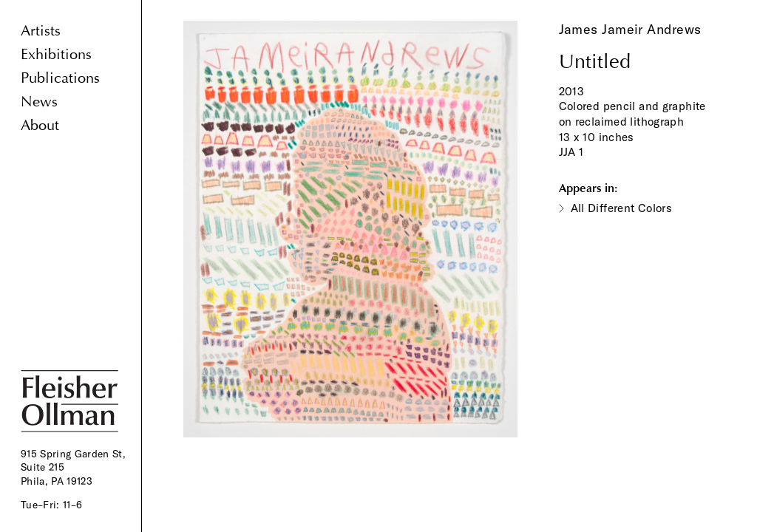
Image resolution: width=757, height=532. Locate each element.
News (39, 102)
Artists (41, 31)
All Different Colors (622, 208)
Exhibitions (56, 54)
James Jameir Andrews (630, 29)
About (40, 125)
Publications (60, 78)
